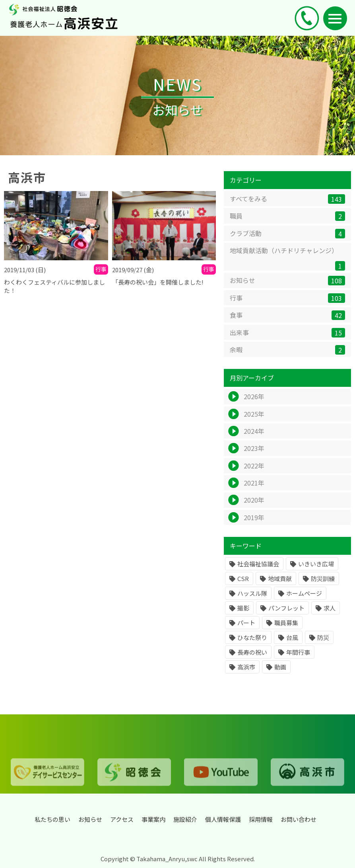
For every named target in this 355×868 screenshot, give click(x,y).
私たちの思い (52, 819)
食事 (287, 316)
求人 (330, 609)
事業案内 (153, 819)
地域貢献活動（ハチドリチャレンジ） (287, 259)
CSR (243, 580)
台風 (292, 639)
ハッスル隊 (252, 594)
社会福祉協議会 (258, 565)
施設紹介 (185, 819)
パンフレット (286, 609)
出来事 (287, 333)
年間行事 (298, 653)
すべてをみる (287, 200)
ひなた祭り (252, 639)
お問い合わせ (299, 819)
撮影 (243, 609)
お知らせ (287, 282)
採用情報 (261, 819)
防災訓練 (323, 580)
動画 (280, 668)
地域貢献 (280, 580)
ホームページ (304, 594)
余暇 (287, 351)
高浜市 (246, 668)
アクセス (122, 819)
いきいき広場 (316, 565)
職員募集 (286, 624)
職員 (287, 217)
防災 (323, 639)
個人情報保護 (223, 819)
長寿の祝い (252, 653)
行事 (287, 299)
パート (246, 624)
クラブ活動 (287, 234)
